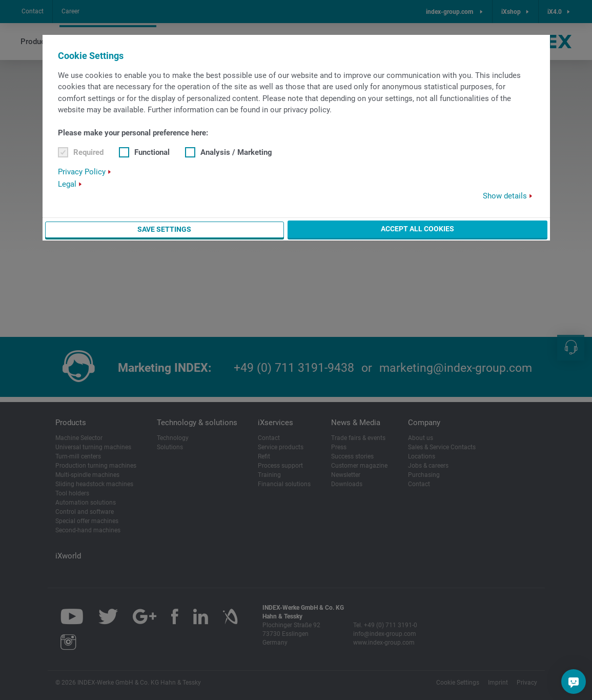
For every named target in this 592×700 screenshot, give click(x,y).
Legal (67, 184)
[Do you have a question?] (574, 682)
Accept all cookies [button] (417, 229)
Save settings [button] (164, 229)
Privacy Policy (82, 172)
